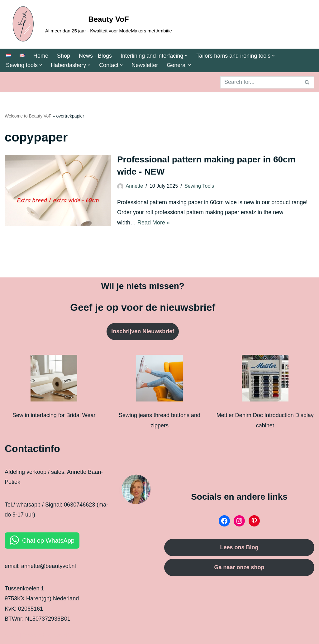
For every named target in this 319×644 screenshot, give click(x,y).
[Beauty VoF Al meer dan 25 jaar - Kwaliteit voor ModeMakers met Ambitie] (88, 24)
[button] (186, 56)
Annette (134, 186)
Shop (64, 56)
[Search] (260, 82)
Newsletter (145, 65)
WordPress (67, 635)
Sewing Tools (199, 186)
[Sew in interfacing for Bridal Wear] (54, 380)
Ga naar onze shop (239, 567)
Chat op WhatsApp (48, 541)
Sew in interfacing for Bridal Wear (54, 415)
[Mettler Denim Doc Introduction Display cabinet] (265, 380)
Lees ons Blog (239, 547)
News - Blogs (95, 56)
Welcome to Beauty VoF (28, 116)
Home (41, 56)
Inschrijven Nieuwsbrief (143, 331)
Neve (11, 635)
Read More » (154, 223)
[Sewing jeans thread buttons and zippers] (159, 380)
